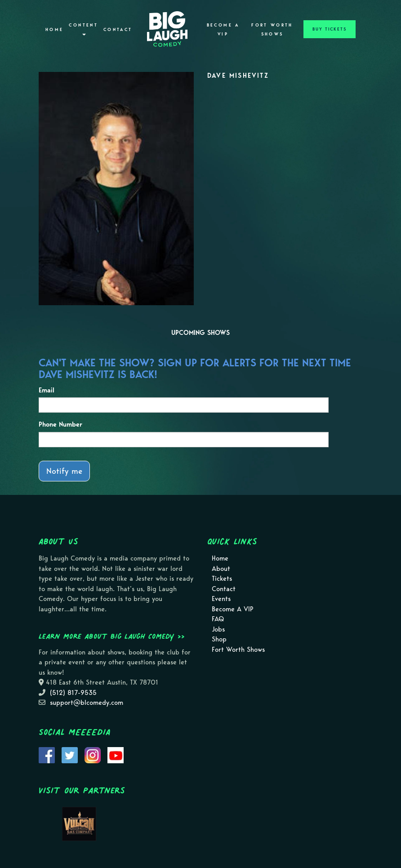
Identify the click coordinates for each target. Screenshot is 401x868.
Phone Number (60, 424)
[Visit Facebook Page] (47, 754)
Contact (118, 30)
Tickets (222, 579)
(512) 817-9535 (73, 693)
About (221, 569)
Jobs (218, 629)
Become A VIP (223, 30)
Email (47, 390)
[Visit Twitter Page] (70, 754)
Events (221, 599)
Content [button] (83, 29)
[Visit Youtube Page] (116, 754)
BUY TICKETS (330, 29)
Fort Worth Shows (272, 30)
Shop (219, 639)
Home (54, 30)
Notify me (64, 471)
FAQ (218, 619)
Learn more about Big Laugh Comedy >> (112, 636)
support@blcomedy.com (87, 703)
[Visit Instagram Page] (93, 754)
